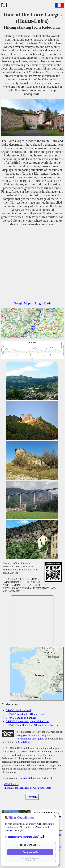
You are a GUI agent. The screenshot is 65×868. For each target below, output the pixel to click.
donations (43, 765)
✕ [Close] (55, 817)
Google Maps (23, 303)
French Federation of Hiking (36, 751)
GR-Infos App (12, 784)
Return (32, 797)
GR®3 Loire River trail (18, 710)
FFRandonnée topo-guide (30, 739)
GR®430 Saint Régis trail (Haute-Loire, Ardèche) (32, 725)
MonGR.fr (23, 742)
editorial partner (31, 778)
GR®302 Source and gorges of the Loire (27, 721)
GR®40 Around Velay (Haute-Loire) (25, 714)
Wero (39, 827)
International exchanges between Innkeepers (28, 788)
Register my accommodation (23, 837)
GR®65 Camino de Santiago (21, 718)
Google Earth (42, 303)
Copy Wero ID (30, 852)
